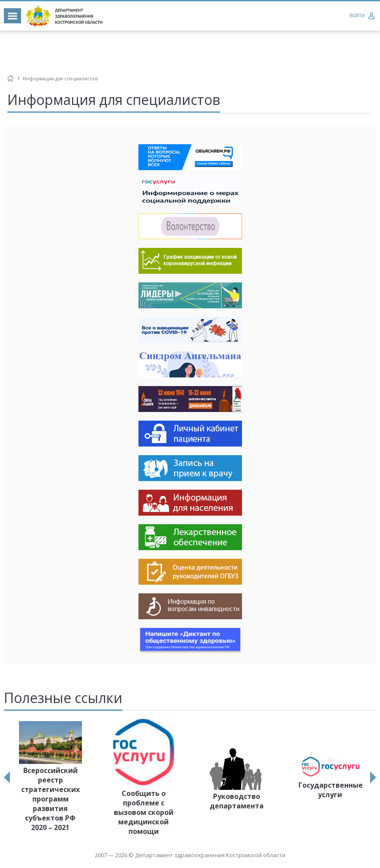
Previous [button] (7, 777)
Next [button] (373, 777)
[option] (50, 778)
